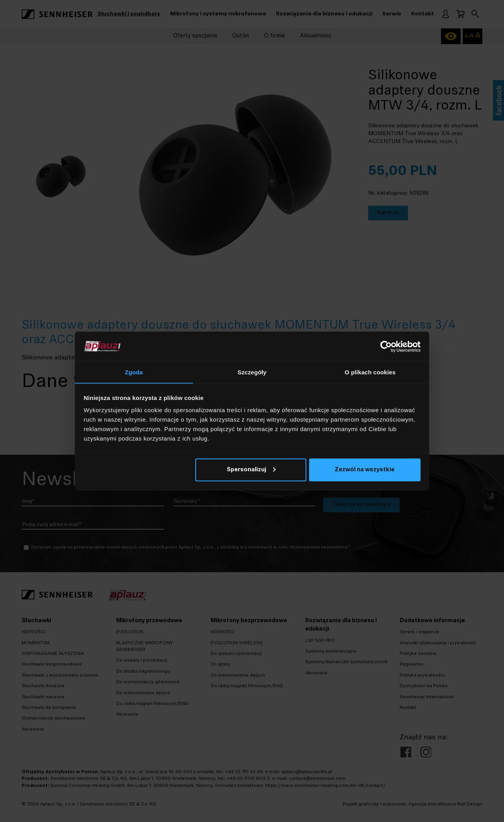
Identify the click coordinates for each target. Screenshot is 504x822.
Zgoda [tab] (134, 372)
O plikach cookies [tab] (370, 372)
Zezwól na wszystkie (365, 470)
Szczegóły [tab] (252, 372)
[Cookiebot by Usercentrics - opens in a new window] (386, 346)
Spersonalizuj (251, 470)
